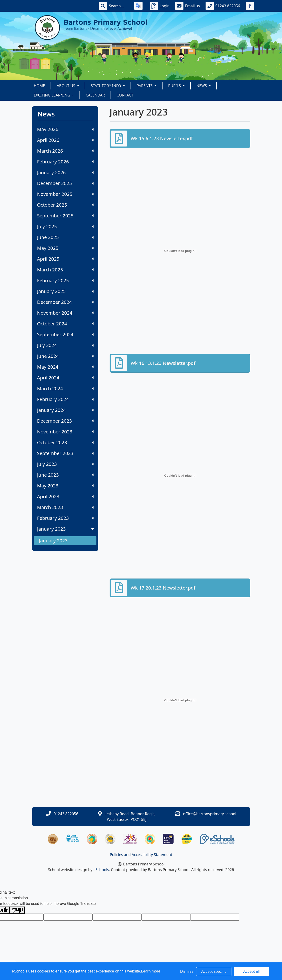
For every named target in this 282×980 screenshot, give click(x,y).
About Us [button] (66, 86)
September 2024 (65, 334)
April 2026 (65, 140)
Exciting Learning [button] (53, 95)
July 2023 (65, 464)
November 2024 (65, 313)
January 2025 (65, 291)
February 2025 (65, 280)
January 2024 (65, 410)
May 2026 (65, 129)
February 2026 (65, 162)
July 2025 (65, 226)
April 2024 (65, 378)
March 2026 (65, 151)
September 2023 (65, 453)
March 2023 (65, 507)
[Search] (119, 6)
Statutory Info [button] (106, 86)
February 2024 (65, 399)
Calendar (95, 95)
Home (40, 86)
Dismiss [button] (187, 971)
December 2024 (65, 302)
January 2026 (65, 172)
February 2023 (65, 518)
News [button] (202, 86)
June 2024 (65, 356)
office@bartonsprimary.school (210, 814)
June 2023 (65, 475)
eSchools (101, 870)
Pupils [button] (175, 86)
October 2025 (65, 205)
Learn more (151, 971)
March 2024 (65, 388)
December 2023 (65, 421)
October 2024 (65, 324)
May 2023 (65, 486)
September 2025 (65, 216)
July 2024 (65, 345)
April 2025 (65, 259)
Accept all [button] (251, 971)
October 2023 (65, 442)
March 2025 (65, 270)
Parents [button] (145, 86)
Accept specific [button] (214, 971)
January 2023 (66, 529)
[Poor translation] (17, 910)
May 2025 (65, 248)
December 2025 (65, 183)
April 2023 (65, 496)
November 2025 (65, 194)
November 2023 (65, 432)
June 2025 (65, 237)
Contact (125, 95)
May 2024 (65, 367)
